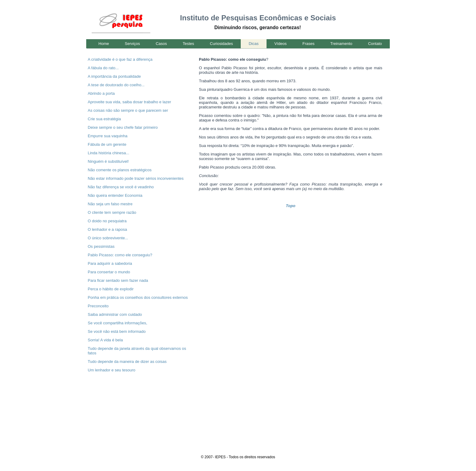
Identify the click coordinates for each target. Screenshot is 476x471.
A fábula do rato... (103, 68)
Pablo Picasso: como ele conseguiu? (120, 255)
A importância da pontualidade (114, 76)
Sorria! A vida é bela (105, 340)
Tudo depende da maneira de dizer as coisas (127, 362)
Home (104, 44)
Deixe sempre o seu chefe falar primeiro (123, 127)
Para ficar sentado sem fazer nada (118, 280)
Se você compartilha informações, (117, 323)
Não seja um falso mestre (110, 204)
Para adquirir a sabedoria (110, 263)
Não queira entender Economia (115, 195)
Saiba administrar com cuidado (115, 314)
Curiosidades (221, 44)
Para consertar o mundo (109, 272)
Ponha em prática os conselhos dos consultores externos (138, 297)
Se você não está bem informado (117, 331)
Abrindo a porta (101, 93)
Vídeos (280, 44)
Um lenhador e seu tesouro (112, 370)
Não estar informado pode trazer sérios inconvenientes (136, 178)
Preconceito (98, 306)
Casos (161, 44)
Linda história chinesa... (109, 153)
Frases (308, 44)
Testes (189, 44)
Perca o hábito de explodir (111, 289)
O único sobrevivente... (108, 238)
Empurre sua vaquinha (108, 136)
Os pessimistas (101, 246)
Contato (375, 44)
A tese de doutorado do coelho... (116, 85)
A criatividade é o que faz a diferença (120, 59)
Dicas (254, 44)
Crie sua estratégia (104, 119)
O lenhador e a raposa (107, 229)
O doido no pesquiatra (107, 221)
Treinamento (341, 44)
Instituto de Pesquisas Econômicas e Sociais (258, 18)
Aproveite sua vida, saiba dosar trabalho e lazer (129, 102)
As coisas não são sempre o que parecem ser (128, 110)
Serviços (132, 44)
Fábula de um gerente (107, 144)
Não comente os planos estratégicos (120, 170)
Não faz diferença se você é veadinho (121, 187)
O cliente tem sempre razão (112, 212)
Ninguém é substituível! (108, 161)
